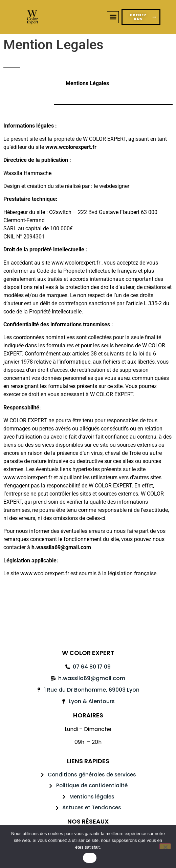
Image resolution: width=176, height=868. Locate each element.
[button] (113, 17)
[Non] (165, 846)
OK (90, 858)
